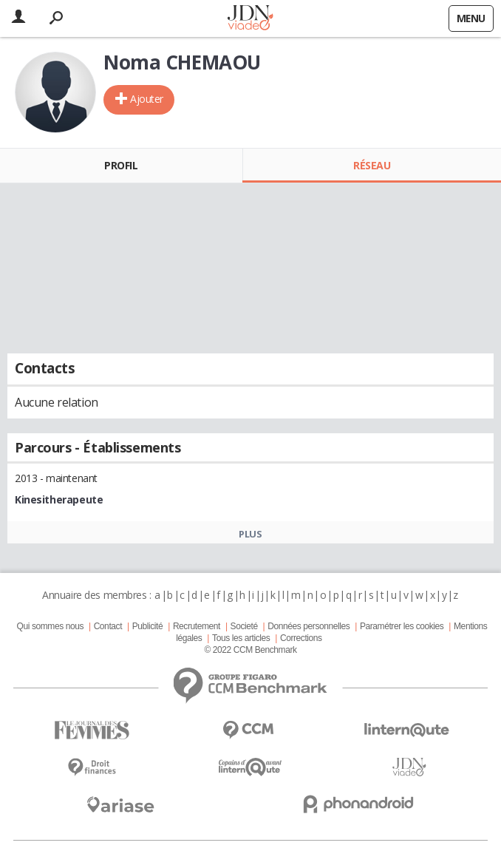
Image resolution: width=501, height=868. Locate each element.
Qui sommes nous (50, 626)
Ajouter (147, 99)
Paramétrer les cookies (402, 626)
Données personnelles (309, 626)
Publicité (148, 626)
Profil (121, 165)
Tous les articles (241, 638)
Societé (244, 626)
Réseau (372, 165)
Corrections (301, 638)
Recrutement (197, 626)
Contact (108, 626)
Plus (250, 534)
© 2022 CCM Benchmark (250, 650)
